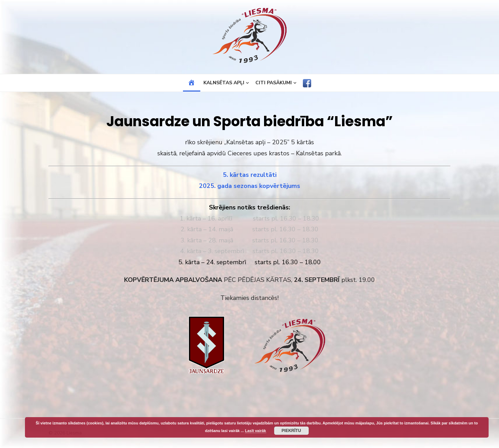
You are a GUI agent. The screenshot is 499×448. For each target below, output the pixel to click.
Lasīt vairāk (256, 431)
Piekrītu (291, 431)
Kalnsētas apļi (224, 83)
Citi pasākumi (274, 83)
